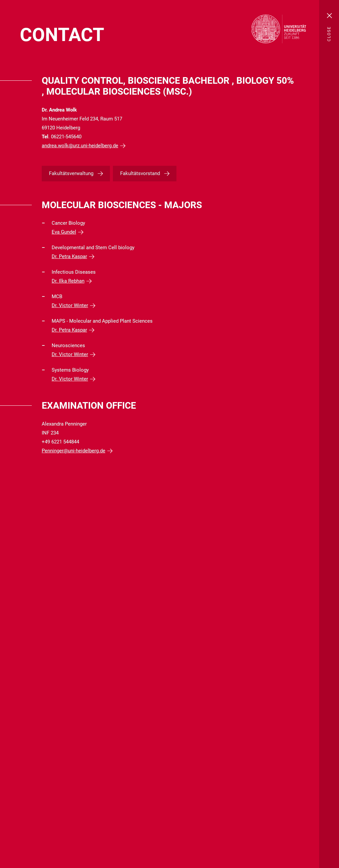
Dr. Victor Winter (70, 305)
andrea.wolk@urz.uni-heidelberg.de (80, 146)
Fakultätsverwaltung (71, 173)
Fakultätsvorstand (140, 173)
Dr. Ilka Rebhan (68, 281)
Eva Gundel (64, 232)
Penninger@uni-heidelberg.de (73, 451)
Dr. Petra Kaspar (69, 256)
